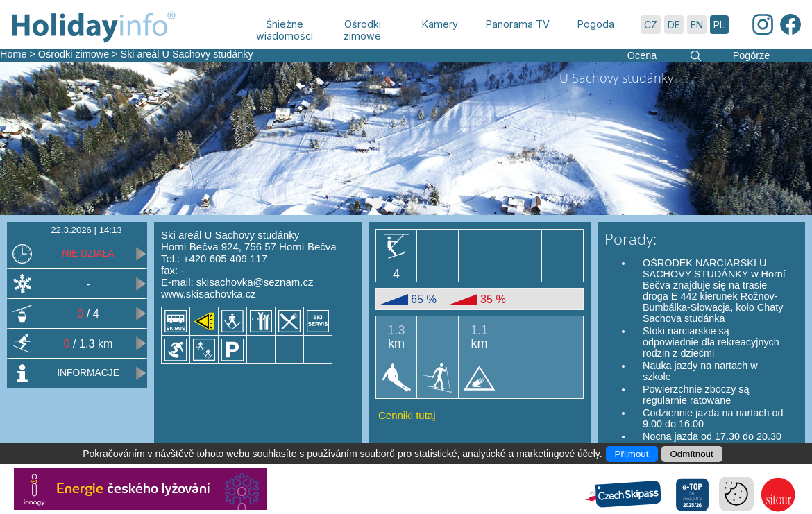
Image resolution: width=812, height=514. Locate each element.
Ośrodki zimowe (74, 54)
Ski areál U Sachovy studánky (187, 54)
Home (13, 54)
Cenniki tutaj (407, 415)
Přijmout (632, 454)
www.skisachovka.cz (209, 294)
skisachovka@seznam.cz (255, 282)
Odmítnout (692, 454)
